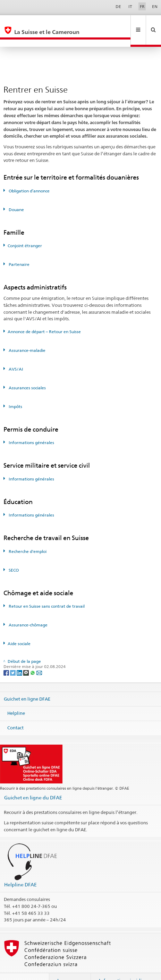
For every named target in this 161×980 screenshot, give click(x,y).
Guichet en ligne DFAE (27, 684)
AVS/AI (15, 354)
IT (130, 6)
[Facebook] (7, 657)
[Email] (39, 657)
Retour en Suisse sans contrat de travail (46, 591)
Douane (16, 195)
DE (118, 6)
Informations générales (31, 428)
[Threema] (27, 657)
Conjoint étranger (25, 231)
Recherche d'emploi (27, 536)
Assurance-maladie (27, 335)
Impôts (15, 392)
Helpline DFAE (20, 870)
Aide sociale (19, 629)
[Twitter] (13, 657)
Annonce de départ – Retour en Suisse (44, 317)
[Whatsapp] (33, 657)
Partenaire (19, 249)
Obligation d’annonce (29, 176)
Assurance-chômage (28, 610)
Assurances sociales (27, 373)
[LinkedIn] (20, 657)
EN (155, 6)
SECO (13, 555)
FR (142, 6)
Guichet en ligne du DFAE (33, 783)
